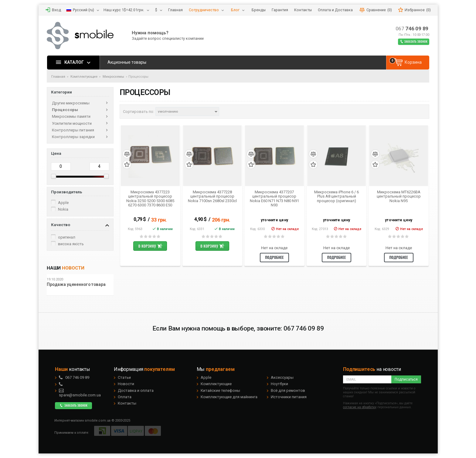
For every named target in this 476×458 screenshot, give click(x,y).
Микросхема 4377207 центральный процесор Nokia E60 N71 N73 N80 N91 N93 (274, 199)
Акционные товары (127, 62)
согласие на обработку (360, 407)
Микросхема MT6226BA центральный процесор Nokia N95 (399, 197)
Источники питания (289, 397)
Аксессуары (282, 377)
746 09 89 (412, 29)
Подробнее (274, 257)
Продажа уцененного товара (76, 285)
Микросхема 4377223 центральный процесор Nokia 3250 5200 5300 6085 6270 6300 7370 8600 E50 (150, 199)
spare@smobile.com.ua (80, 393)
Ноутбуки (279, 384)
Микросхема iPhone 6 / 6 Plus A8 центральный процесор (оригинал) (337, 197)
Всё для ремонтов (288, 390)
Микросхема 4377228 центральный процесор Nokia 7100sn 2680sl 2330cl (212, 197)
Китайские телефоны (220, 390)
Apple (206, 377)
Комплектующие (216, 384)
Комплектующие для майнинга (229, 397)
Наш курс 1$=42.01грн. (124, 10)
